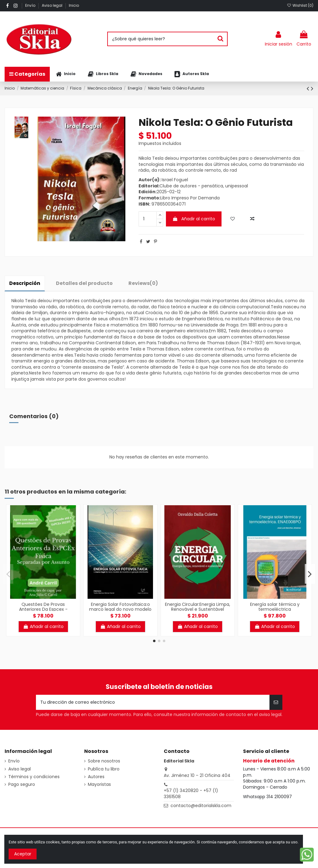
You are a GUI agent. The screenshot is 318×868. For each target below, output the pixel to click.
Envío (31, 5)
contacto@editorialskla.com (201, 806)
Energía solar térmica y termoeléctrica (275, 607)
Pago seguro (22, 784)
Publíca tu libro (104, 769)
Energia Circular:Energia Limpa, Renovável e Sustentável (198, 607)
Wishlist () (300, 5)
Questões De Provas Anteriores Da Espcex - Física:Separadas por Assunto (43, 610)
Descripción (25, 283)
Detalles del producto (84, 283)
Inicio (74, 5)
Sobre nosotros (104, 761)
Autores (96, 777)
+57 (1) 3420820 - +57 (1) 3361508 (191, 794)
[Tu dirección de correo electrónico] (153, 702)
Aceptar (23, 854)
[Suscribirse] (276, 702)
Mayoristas (99, 784)
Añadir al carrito (194, 219)
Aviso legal (53, 5)
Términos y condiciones (34, 777)
